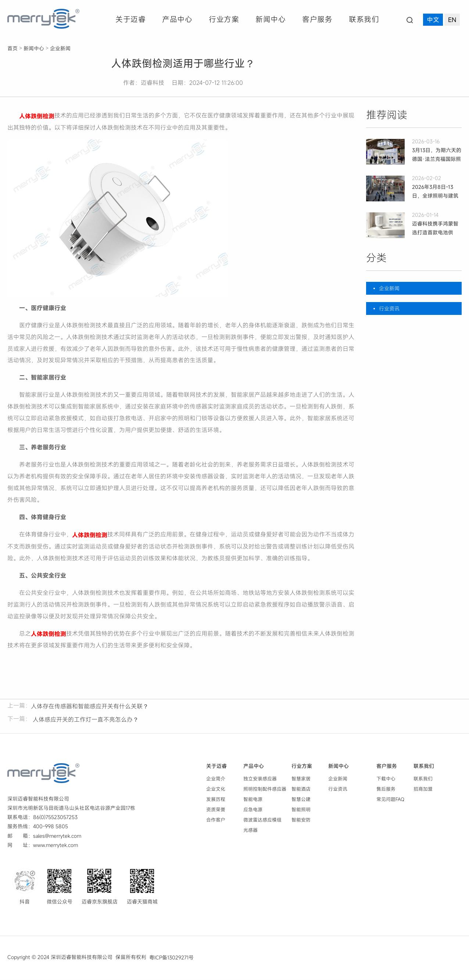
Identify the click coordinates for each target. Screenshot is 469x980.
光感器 (250, 832)
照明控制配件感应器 (265, 790)
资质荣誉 (216, 811)
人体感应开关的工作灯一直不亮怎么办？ (85, 721)
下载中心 (386, 780)
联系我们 (364, 19)
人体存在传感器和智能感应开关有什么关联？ (90, 708)
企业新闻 (60, 48)
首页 (12, 48)
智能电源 (253, 801)
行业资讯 (389, 308)
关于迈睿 (130, 19)
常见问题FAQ (390, 801)
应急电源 (253, 811)
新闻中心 (271, 19)
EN (452, 20)
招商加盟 (423, 790)
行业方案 (224, 19)
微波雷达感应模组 (262, 821)
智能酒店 (301, 790)
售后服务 (386, 790)
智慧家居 (301, 780)
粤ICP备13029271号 (171, 959)
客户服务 (317, 19)
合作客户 (216, 821)
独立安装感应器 (260, 780)
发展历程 (216, 801)
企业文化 (216, 790)
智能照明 (301, 811)
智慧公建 (301, 801)
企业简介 (216, 780)
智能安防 (301, 821)
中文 (433, 20)
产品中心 (177, 19)
